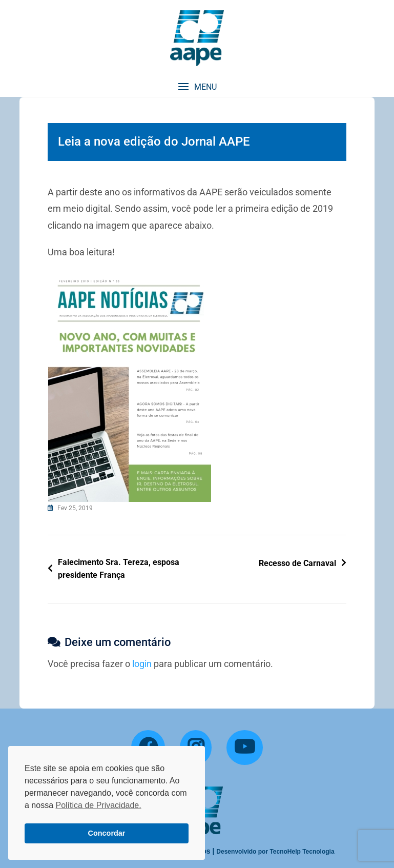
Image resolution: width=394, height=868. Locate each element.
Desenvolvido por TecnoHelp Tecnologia (275, 852)
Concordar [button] (107, 833)
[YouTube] (245, 748)
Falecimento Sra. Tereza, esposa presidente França (119, 569)
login (142, 664)
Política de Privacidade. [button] (98, 805)
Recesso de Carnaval (297, 563)
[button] (197, 87)
